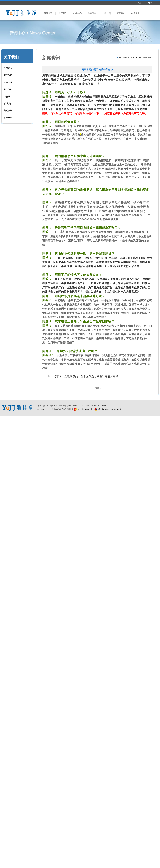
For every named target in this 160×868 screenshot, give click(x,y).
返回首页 (48, 13)
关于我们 (63, 13)
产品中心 (77, 13)
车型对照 (106, 13)
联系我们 (121, 13)
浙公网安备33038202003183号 (109, 409)
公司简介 (8, 68)
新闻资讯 (8, 75)
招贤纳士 (8, 96)
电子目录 (135, 13)
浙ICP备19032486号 (85, 409)
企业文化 (8, 82)
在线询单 (8, 118)
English (149, 3)
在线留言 (92, 13)
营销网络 (8, 111)
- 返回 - (97, 388)
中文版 (139, 3)
